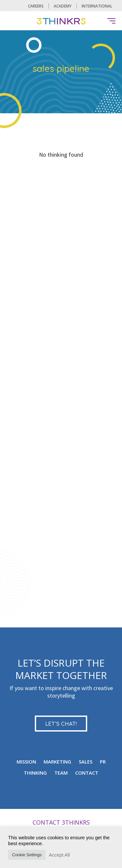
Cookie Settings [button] (27, 855)
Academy (63, 6)
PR (103, 762)
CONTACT (87, 773)
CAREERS (36, 6)
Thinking (35, 773)
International (97, 6)
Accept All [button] (59, 855)
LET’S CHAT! (61, 724)
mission (26, 762)
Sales (86, 762)
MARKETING (57, 762)
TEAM (61, 773)
